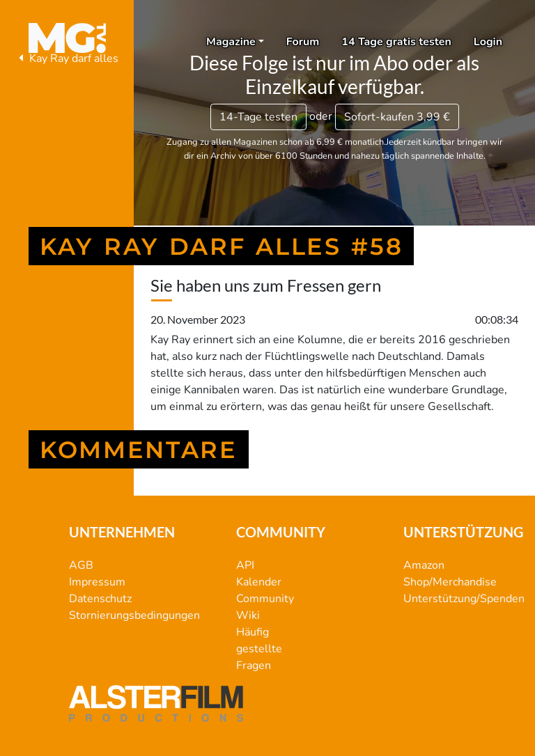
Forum (303, 42)
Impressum (97, 582)
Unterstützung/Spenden (464, 599)
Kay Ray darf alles (67, 58)
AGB (81, 565)
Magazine (231, 42)
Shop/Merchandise (450, 582)
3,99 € (397, 117)
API (245, 565)
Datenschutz (100, 599)
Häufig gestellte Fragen (259, 649)
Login (488, 42)
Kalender (259, 582)
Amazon (424, 565)
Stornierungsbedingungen (134, 615)
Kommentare (139, 449)
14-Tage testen (258, 117)
